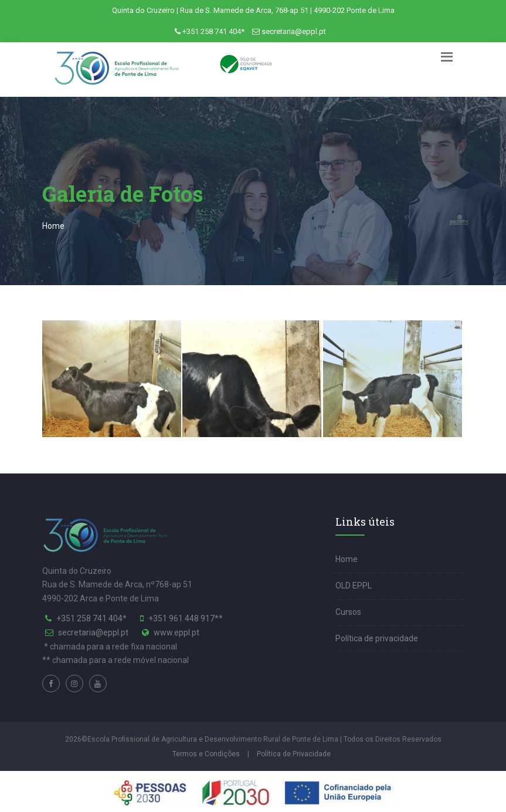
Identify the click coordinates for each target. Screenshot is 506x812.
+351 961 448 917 (181, 618)
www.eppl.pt (176, 632)
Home (53, 226)
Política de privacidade (377, 638)
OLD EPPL (354, 586)
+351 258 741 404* (213, 31)
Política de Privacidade (294, 754)
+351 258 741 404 (89, 618)
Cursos (348, 612)
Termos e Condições (206, 754)
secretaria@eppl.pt (294, 31)
